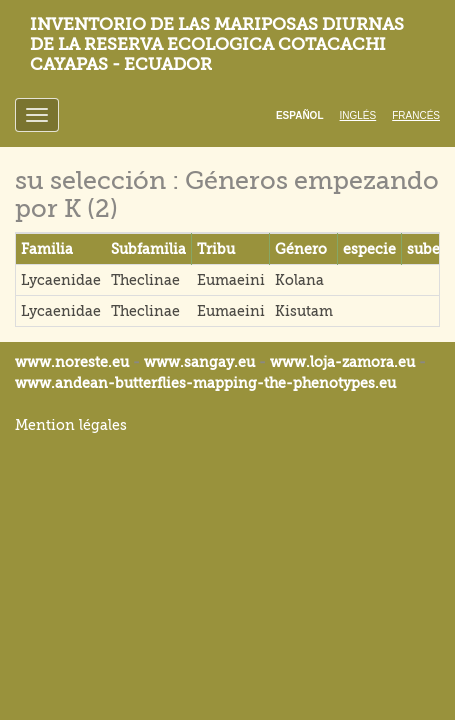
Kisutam (304, 311)
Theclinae (145, 280)
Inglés (358, 115)
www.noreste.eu (72, 362)
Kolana (299, 280)
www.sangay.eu (199, 362)
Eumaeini (231, 280)
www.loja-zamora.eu (342, 362)
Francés (416, 115)
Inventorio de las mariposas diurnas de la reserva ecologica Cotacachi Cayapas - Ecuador (217, 44)
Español (300, 115)
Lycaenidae (61, 280)
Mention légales (71, 425)
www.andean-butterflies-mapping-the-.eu (205, 383)
